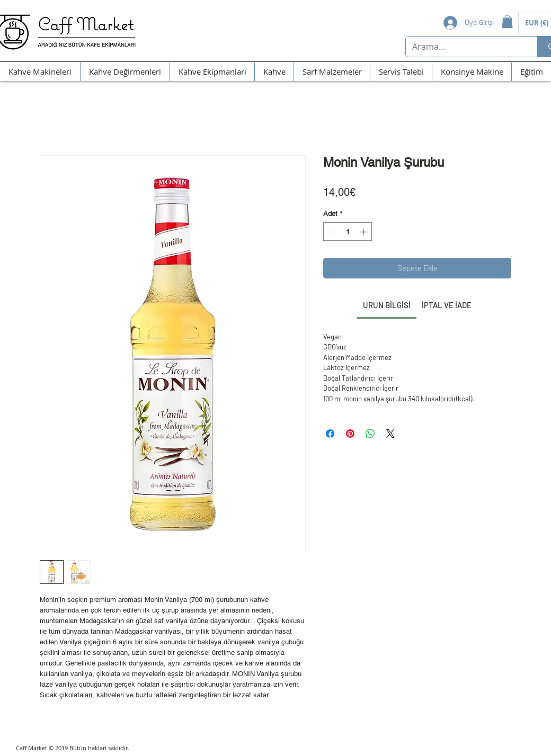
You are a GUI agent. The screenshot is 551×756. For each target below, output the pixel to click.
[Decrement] (331, 232)
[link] (387, 305)
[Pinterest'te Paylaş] (350, 434)
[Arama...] (464, 47)
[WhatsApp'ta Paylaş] (370, 434)
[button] (507, 21)
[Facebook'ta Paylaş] (330, 434)
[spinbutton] (348, 232)
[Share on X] (390, 434)
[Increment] (365, 232)
